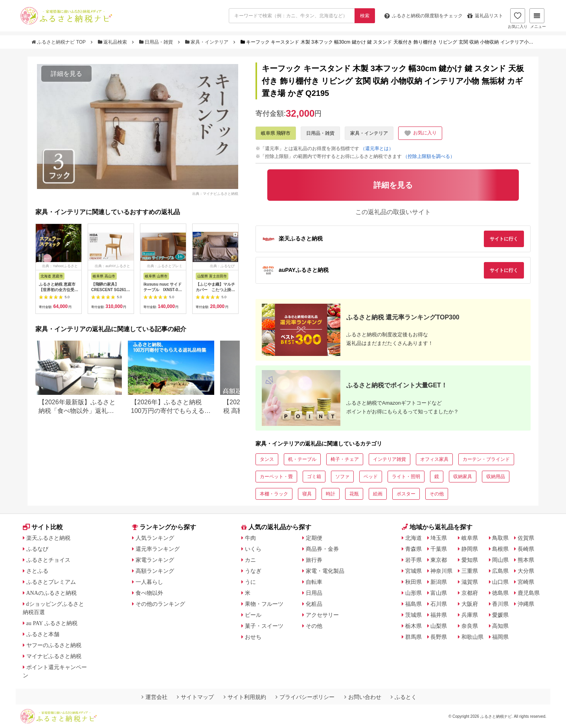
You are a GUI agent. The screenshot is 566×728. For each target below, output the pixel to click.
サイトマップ (195, 697)
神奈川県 (441, 571)
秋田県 (413, 582)
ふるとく (404, 697)
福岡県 (500, 637)
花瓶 (354, 494)
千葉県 (439, 549)
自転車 (314, 582)
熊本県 (526, 560)
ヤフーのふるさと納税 (54, 645)
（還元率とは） (377, 149)
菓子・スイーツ (264, 626)
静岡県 (470, 549)
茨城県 (413, 615)
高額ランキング (155, 571)
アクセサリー (322, 615)
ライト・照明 (406, 477)
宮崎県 (526, 582)
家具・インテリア (208, 42)
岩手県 (413, 560)
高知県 (500, 626)
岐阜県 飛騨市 (276, 133)
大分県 (526, 571)
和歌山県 (472, 637)
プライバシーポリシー (305, 697)
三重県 (470, 571)
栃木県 (413, 626)
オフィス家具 (434, 459)
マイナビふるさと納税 (54, 656)
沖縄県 (526, 604)
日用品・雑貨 (157, 42)
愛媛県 (500, 615)
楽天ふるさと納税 (48, 538)
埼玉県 (439, 538)
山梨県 (439, 626)
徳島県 (500, 593)
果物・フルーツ (264, 604)
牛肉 (250, 538)
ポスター (406, 494)
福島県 (413, 604)
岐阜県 (470, 538)
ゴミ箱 (314, 477)
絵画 (378, 494)
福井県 (439, 615)
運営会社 (154, 697)
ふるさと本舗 (43, 634)
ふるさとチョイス (48, 560)
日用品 (314, 593)
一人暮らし (149, 582)
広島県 (500, 571)
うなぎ (253, 571)
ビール (253, 615)
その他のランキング (160, 604)
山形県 (413, 593)
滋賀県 (470, 582)
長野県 (439, 637)
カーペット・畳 (276, 477)
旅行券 (314, 560)
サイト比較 (43, 527)
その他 (437, 494)
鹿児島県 (529, 593)
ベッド (371, 477)
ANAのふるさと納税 (51, 593)
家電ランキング (155, 560)
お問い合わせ (363, 697)
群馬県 (413, 637)
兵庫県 (470, 615)
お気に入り (518, 18)
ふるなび (37, 549)
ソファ (342, 477)
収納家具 (463, 477)
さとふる (37, 571)
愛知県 (470, 560)
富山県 (439, 593)
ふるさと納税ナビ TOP (59, 42)
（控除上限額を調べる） (429, 156)
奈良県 (470, 626)
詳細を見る (66, 74)
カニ (250, 560)
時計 (331, 494)
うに (250, 582)
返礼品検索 (113, 42)
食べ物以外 (149, 593)
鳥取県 (500, 538)
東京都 (439, 560)
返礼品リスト (485, 16)
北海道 (413, 538)
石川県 (439, 604)
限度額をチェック (424, 16)
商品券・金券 (322, 549)
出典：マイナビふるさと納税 (215, 193)
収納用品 (496, 477)
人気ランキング (155, 538)
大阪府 (470, 604)
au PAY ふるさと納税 (52, 623)
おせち (253, 637)
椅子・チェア (345, 459)
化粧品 (314, 604)
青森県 (413, 549)
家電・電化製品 (325, 571)
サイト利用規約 (245, 697)
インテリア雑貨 (390, 459)
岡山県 (500, 560)
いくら (253, 549)
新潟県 (439, 582)
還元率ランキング (158, 549)
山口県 (500, 582)
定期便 (314, 538)
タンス (267, 459)
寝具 (307, 494)
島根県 (500, 549)
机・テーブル (302, 459)
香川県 (500, 604)
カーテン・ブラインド (486, 459)
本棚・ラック (274, 494)
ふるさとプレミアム (51, 582)
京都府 (470, 593)
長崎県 (526, 549)
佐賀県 (526, 538)
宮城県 (413, 571)
